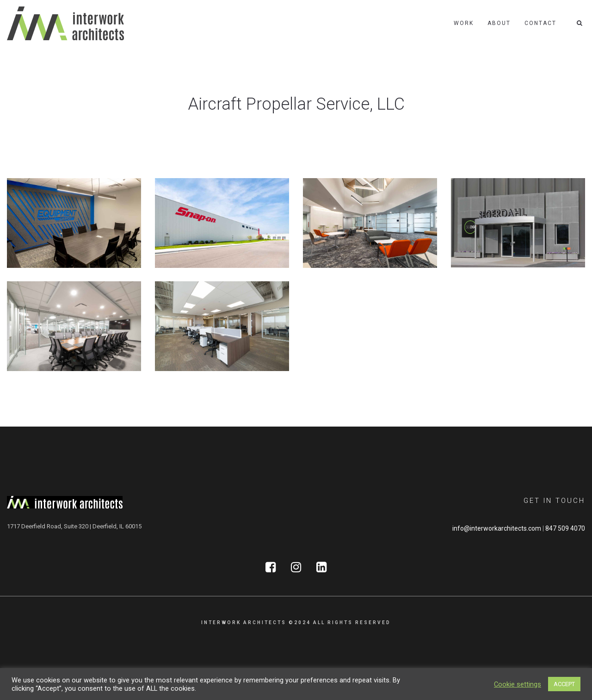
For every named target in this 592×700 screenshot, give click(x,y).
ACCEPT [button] (564, 684)
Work (464, 23)
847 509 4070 (565, 528)
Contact (540, 23)
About (499, 23)
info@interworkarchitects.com (497, 528)
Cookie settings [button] (518, 684)
